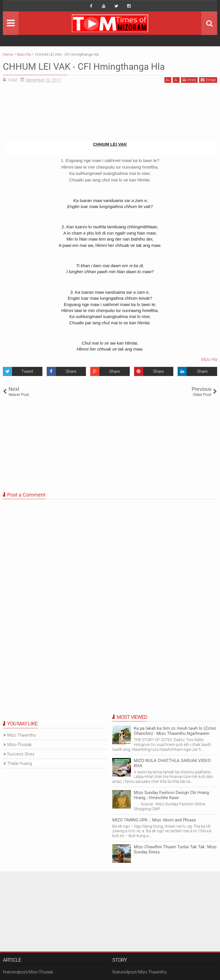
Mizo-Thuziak (19, 745)
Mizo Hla (209, 359)
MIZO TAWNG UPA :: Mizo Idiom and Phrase (154, 820)
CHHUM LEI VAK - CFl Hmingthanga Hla (84, 67)
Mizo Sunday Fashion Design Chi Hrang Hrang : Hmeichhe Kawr (171, 795)
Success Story (21, 754)
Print (189, 80)
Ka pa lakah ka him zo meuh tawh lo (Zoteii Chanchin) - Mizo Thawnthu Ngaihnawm (175, 731)
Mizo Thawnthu (21, 735)
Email (208, 80)
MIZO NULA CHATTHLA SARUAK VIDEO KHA (172, 763)
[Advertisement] (110, 114)
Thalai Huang (19, 763)
